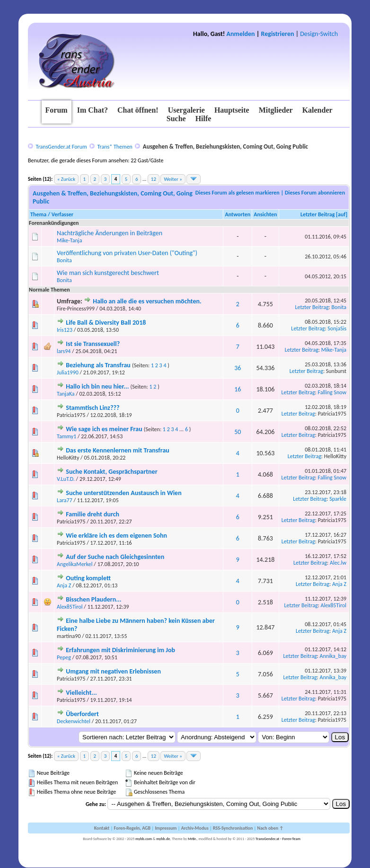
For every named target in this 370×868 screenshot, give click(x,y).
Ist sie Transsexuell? (93, 344)
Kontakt (102, 828)
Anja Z (64, 585)
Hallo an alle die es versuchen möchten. (147, 301)
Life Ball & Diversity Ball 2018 (106, 323)
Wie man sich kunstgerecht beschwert (108, 273)
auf (342, 214)
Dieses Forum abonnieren (315, 193)
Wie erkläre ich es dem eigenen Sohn (116, 536)
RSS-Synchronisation (233, 828)
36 (238, 368)
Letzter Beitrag (318, 214)
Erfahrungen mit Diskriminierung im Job (120, 650)
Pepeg (64, 657)
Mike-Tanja (69, 240)
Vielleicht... (81, 693)
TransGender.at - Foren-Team (278, 839)
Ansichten (265, 214)
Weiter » (173, 179)
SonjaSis (337, 328)
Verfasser (62, 214)
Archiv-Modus (195, 828)
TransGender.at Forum (62, 147)
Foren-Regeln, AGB (132, 828)
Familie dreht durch (92, 514)
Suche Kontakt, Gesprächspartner (111, 472)
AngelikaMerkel (75, 564)
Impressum (166, 828)
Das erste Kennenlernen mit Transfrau (118, 450)
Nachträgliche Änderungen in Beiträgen (110, 233)
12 (154, 179)
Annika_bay (333, 656)
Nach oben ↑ (271, 828)
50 (238, 432)
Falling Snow (332, 392)
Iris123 (65, 330)
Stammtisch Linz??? (92, 408)
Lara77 (65, 500)
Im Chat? (92, 110)
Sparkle (338, 499)
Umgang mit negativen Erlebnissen (113, 671)
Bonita (64, 260)
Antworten (238, 214)
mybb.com (144, 839)
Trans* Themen (115, 147)
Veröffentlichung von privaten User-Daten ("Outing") (127, 253)
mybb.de (163, 839)
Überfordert (82, 714)
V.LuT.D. (66, 479)
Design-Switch (319, 34)
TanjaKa (66, 394)
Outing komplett (88, 578)
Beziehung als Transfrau (98, 365)
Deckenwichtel (74, 721)
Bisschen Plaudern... (93, 599)
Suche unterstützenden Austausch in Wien (123, 493)
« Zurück (66, 179)
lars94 (64, 351)
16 (238, 389)
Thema (38, 214)
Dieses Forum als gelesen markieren (238, 193)
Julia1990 (68, 372)
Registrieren (278, 34)
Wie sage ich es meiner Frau (104, 429)
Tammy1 (66, 436)
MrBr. (192, 839)
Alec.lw (338, 563)
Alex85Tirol (70, 607)
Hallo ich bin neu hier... (97, 386)
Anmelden (241, 34)
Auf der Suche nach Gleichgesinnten (115, 557)
